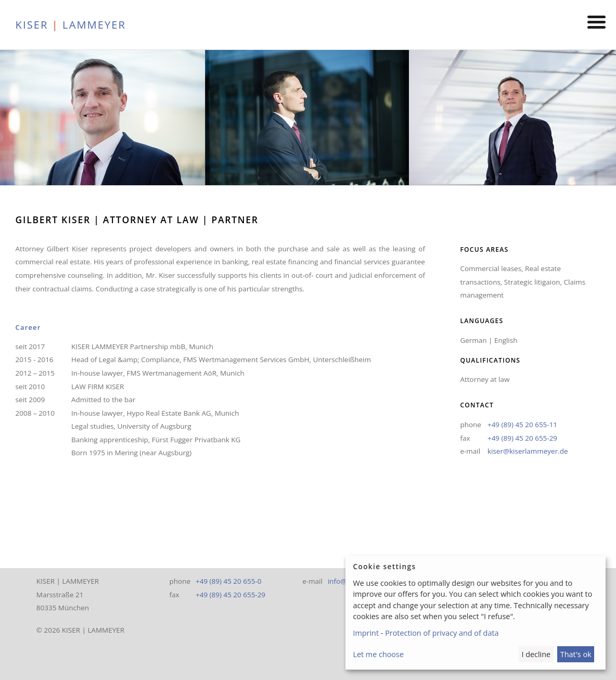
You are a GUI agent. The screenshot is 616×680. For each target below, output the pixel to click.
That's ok (576, 654)
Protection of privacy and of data (442, 633)
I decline (536, 654)
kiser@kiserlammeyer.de (528, 451)
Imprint (366, 633)
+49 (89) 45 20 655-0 (228, 581)
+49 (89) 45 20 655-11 (522, 425)
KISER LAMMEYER (71, 24)
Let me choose (378, 654)
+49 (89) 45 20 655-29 (522, 438)
